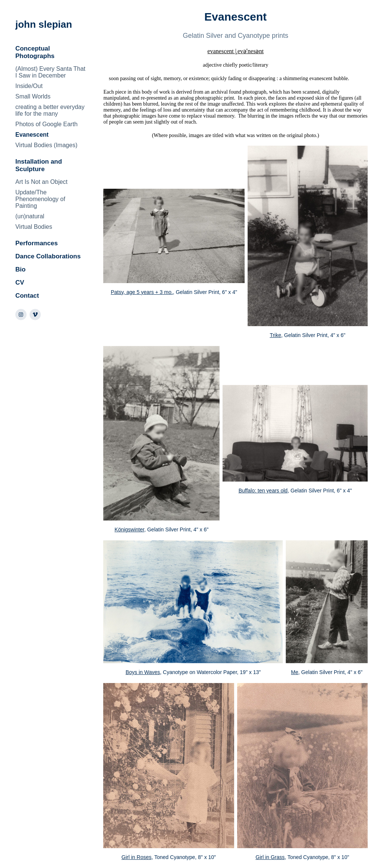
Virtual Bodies (34, 227)
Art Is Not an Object (42, 182)
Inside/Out (29, 86)
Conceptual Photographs (35, 52)
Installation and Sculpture (39, 165)
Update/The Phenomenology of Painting (40, 199)
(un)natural (30, 216)
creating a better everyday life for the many (50, 110)
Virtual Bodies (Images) (46, 145)
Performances (36, 243)
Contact (27, 296)
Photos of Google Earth (46, 124)
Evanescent (32, 135)
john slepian (44, 24)
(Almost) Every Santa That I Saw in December (50, 72)
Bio (20, 269)
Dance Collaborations (48, 256)
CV (20, 283)
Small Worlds (33, 96)
